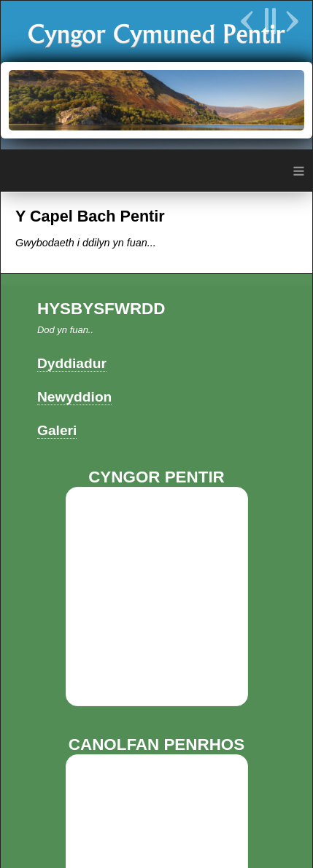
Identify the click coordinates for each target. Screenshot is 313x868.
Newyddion (74, 397)
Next (290, 21)
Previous (249, 21)
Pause (270, 21)
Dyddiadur (72, 363)
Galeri (57, 430)
